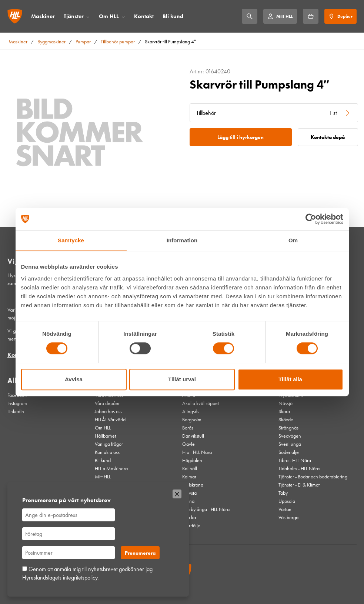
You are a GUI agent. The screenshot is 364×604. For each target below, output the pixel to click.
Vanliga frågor (109, 444)
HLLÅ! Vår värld (110, 419)
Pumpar (83, 42)
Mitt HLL (103, 477)
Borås (188, 428)
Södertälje (289, 452)
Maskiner (43, 16)
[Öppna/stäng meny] (88, 16)
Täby (283, 493)
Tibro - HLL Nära (295, 460)
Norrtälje (191, 525)
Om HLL (109, 16)
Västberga (288, 517)
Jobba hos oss (108, 411)
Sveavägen (290, 436)
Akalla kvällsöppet (201, 403)
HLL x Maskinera (111, 468)
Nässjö (285, 403)
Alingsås (191, 411)
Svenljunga (290, 444)
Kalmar (189, 477)
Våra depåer (107, 403)
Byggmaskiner (51, 42)
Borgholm (192, 419)
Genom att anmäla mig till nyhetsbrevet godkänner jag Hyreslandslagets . (87, 573)
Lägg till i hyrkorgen (241, 137)
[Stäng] (177, 494)
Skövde (286, 419)
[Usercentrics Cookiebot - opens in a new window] (311, 219)
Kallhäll (190, 468)
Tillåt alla (290, 379)
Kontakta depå (328, 137)
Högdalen (192, 460)
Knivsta (189, 493)
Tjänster (74, 16)
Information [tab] (182, 240)
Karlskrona (193, 485)
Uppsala (287, 501)
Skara (284, 411)
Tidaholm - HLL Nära (299, 468)
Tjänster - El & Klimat (299, 485)
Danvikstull (193, 436)
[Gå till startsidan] (15, 16)
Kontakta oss (107, 452)
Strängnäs (288, 428)
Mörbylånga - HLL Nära (206, 509)
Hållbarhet (105, 436)
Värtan (285, 509)
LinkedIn (16, 411)
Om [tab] (293, 240)
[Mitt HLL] (280, 16)
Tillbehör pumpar (118, 42)
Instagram (17, 403)
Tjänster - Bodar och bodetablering (313, 477)
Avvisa (74, 379)
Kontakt (144, 16)
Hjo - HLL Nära (197, 452)
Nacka (189, 517)
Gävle (188, 444)
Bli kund (173, 16)
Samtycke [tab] (71, 240)
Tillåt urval (182, 379)
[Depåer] (340, 16)
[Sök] (250, 16)
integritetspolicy (80, 578)
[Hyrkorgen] (311, 16)
